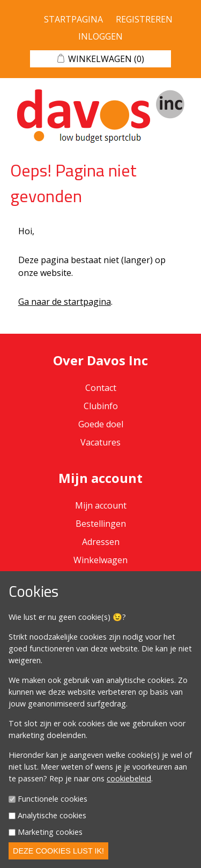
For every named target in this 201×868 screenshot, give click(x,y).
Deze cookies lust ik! (58, 851)
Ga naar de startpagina (65, 302)
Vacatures (100, 442)
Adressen (101, 542)
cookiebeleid (129, 778)
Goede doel (101, 424)
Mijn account (101, 505)
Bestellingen (101, 524)
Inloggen (100, 36)
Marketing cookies (50, 832)
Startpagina (73, 19)
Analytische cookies (52, 815)
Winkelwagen (100, 560)
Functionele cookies (53, 799)
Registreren (144, 19)
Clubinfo (101, 406)
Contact (101, 388)
